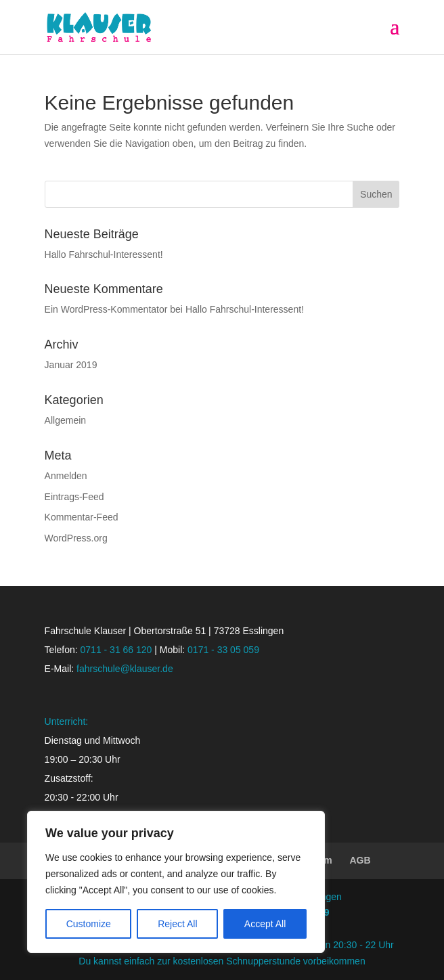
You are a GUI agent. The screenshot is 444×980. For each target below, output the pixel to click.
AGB (360, 860)
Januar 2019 (71, 365)
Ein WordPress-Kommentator (106, 309)
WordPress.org (76, 538)
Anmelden (66, 476)
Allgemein (65, 420)
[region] (176, 882)
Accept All (265, 924)
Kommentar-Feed (82, 517)
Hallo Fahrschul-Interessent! (104, 254)
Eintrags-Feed (74, 497)
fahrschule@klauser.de (125, 669)
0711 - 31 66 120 (116, 650)
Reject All (177, 924)
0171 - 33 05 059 (223, 650)
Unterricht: (67, 721)
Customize (89, 924)
